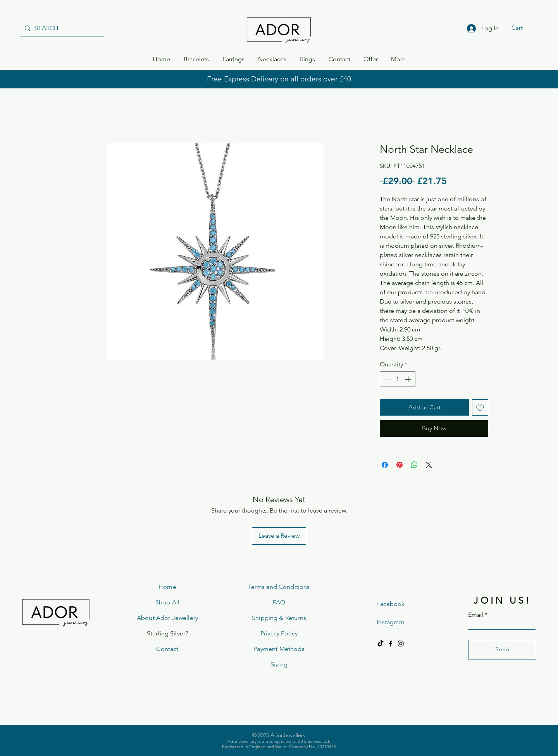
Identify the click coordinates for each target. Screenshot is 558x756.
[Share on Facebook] (385, 465)
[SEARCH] (61, 28)
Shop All (167, 602)
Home (167, 587)
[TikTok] (381, 644)
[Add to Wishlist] (480, 407)
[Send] (502, 650)
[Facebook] (391, 644)
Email (476, 615)
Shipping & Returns (279, 618)
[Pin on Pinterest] (400, 465)
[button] (522, 28)
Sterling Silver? (168, 633)
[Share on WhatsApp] (414, 465)
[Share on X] (429, 465)
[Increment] (409, 379)
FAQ (279, 602)
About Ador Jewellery (167, 618)
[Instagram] (401, 644)
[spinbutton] (398, 379)
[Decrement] (386, 379)
